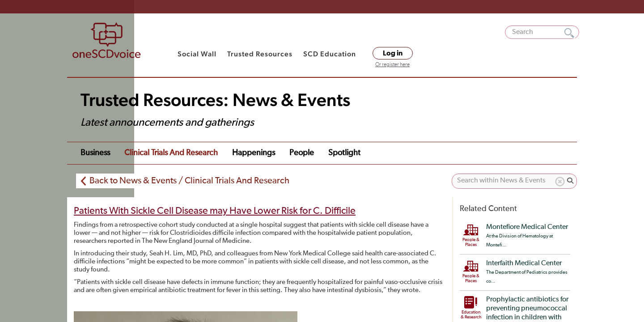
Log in (393, 53)
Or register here (392, 65)
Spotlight (344, 153)
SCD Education (330, 54)
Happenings (254, 153)
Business (95, 153)
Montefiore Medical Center (527, 227)
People (302, 153)
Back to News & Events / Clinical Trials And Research (189, 181)
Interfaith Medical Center (524, 263)
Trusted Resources (260, 54)
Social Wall (197, 54)
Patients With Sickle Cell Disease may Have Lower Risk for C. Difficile (215, 211)
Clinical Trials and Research (171, 153)
